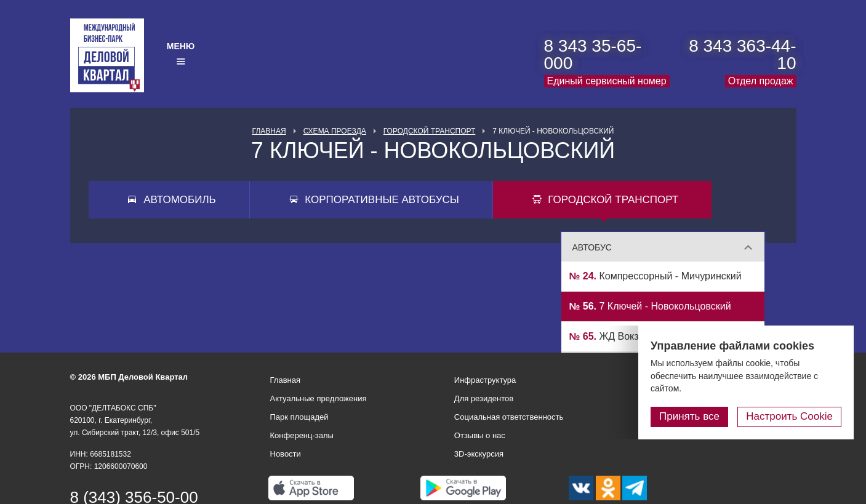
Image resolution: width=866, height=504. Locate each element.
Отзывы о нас (480, 435)
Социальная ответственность (509, 417)
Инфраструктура (485, 380)
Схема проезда (335, 131)
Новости (286, 454)
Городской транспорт (430, 131)
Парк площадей (299, 417)
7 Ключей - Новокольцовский (650, 306)
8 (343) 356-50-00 (134, 497)
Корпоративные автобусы (382, 200)
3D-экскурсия (479, 454)
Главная (269, 131)
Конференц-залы (302, 435)
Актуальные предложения (319, 398)
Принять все (689, 416)
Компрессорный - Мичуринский (656, 276)
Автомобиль (179, 200)
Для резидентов (484, 398)
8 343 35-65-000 (593, 54)
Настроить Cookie (789, 416)
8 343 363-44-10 (742, 54)
